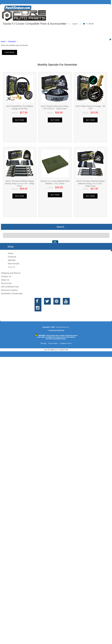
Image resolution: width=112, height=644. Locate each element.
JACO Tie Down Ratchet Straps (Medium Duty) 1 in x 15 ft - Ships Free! (90, 183)
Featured (12, 257)
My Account (6, 283)
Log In (75, 24)
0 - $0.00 (88, 24)
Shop (10, 29)
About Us (27, 29)
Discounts (26, 36)
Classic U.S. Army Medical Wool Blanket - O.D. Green (55, 182)
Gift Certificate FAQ (10, 287)
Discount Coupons (9, 290)
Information (48, 29)
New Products (91, 29)
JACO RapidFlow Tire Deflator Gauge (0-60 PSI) (20, 107)
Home (3, 41)
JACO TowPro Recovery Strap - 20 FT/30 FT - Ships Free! (55, 107)
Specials (12, 260)
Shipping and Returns (11, 273)
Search (60, 227)
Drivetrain (12, 41)
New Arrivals (13, 264)
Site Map (44, 343)
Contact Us (69, 29)
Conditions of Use (66, 343)
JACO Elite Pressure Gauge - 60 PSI (90, 107)
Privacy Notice (53, 343)
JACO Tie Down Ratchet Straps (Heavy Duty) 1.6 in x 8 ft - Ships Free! (20, 183)
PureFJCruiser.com (62, 327)
